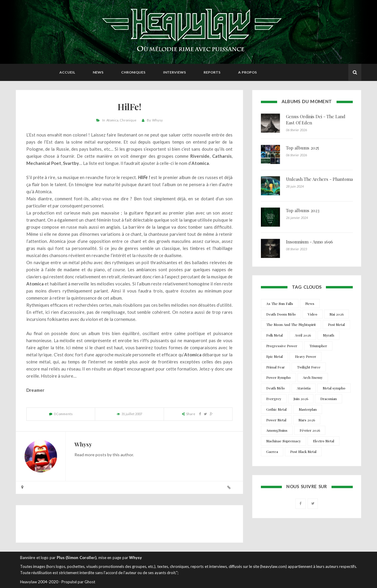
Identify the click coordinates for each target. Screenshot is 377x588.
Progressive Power (282, 346)
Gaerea (272, 451)
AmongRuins (277, 430)
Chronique (128, 120)
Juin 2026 (301, 399)
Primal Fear (276, 367)
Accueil (67, 72)
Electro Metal (324, 441)
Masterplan (308, 409)
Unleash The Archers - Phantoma (319, 179)
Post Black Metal (303, 451)
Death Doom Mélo (281, 314)
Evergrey (274, 399)
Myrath (329, 335)
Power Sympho (278, 377)
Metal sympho (334, 388)
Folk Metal (274, 335)
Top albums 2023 (303, 210)
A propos (247, 72)
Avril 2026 (303, 335)
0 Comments (63, 414)
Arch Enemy (313, 377)
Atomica (112, 120)
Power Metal (276, 420)
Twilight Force (309, 367)
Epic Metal (274, 356)
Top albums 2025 (303, 148)
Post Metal (336, 324)
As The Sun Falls (280, 303)
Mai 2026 (337, 314)
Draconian (329, 399)
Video (313, 314)
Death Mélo (276, 388)
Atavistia (304, 388)
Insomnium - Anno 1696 (309, 242)
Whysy (157, 120)
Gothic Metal (276, 409)
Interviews (174, 72)
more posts (96, 455)
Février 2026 (310, 430)
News (98, 72)
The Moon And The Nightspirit (291, 324)
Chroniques (133, 72)
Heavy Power (305, 356)
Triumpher (318, 346)
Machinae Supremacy (283, 441)
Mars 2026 (307, 420)
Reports (212, 72)
